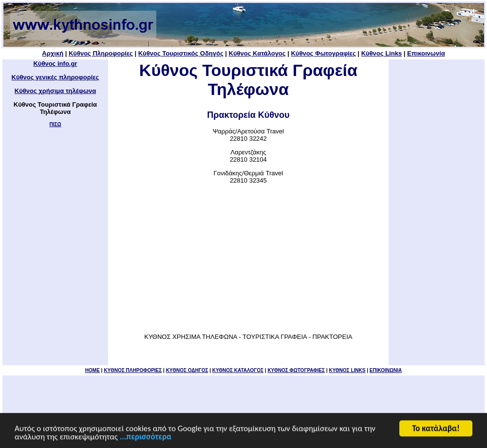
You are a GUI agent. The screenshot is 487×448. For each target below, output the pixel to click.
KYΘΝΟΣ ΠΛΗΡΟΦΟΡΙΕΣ (133, 370)
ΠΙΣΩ (55, 124)
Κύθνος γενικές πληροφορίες (56, 77)
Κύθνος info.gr (55, 64)
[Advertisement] (248, 259)
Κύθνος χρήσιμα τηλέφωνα (55, 91)
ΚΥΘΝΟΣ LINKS (347, 370)
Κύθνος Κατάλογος (257, 53)
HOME (93, 370)
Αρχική (53, 53)
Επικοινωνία (426, 53)
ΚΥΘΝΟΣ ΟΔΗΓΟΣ (187, 370)
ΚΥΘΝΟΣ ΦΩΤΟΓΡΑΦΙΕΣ (296, 370)
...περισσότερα (146, 438)
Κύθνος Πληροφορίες (101, 53)
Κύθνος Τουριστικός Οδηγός (181, 53)
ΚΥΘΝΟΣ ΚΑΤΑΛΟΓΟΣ (238, 370)
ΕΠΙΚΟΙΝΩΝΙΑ (386, 370)
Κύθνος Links (382, 53)
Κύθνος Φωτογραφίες (323, 53)
